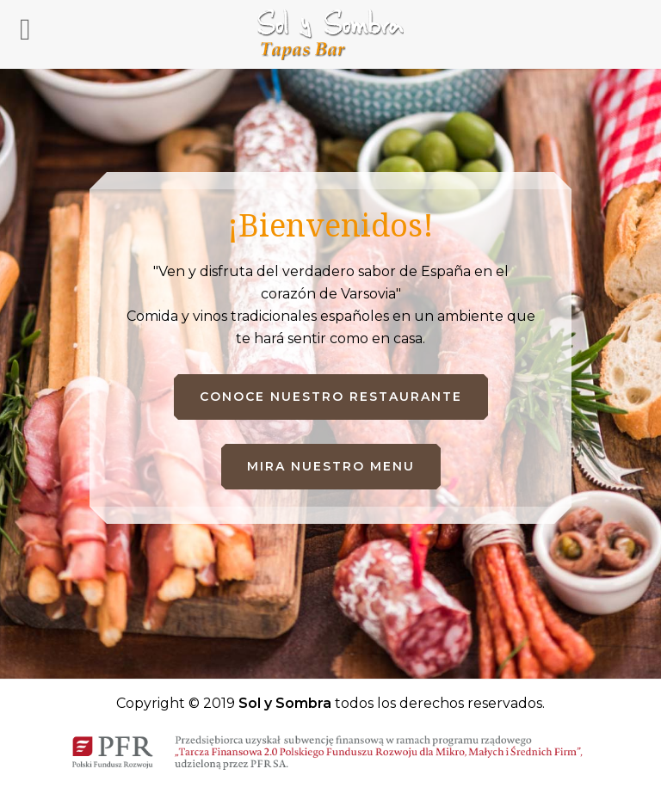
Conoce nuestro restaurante (331, 397)
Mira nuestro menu (331, 466)
